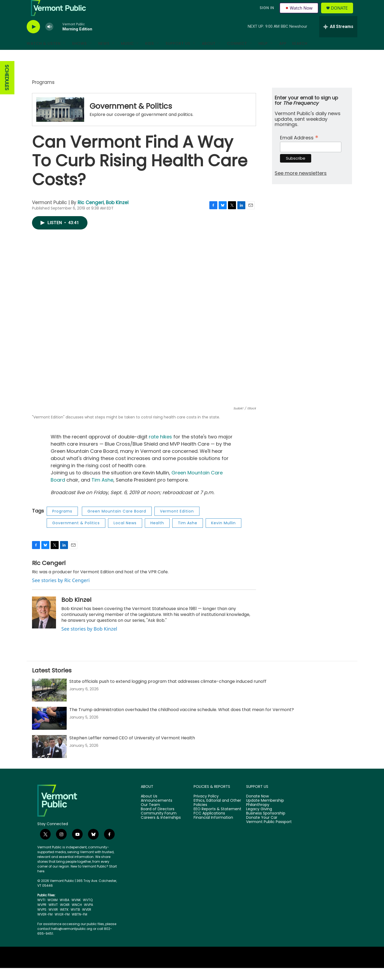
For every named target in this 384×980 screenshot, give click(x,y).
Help (263, 55)
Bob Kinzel (117, 215)
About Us (149, 808)
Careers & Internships (161, 830)
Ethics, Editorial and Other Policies (217, 815)
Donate (343, 14)
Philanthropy (258, 817)
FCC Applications (209, 825)
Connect (237, 55)
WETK (64, 921)
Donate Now (257, 808)
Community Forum (159, 825)
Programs (43, 94)
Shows (79, 55)
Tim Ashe (102, 492)
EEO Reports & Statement (217, 821)
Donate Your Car (262, 830)
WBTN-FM (79, 926)
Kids (150, 55)
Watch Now (300, 14)
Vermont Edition (177, 523)
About (209, 55)
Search (300, 55)
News (104, 55)
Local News (125, 535)
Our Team (150, 817)
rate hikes (160, 449)
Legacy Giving (259, 821)
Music (127, 55)
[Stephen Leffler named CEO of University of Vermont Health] (49, 759)
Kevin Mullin (223, 535)
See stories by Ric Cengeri (61, 592)
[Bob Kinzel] (44, 624)
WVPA (89, 917)
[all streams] (338, 39)
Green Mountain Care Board (117, 523)
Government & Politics (131, 118)
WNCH (77, 917)
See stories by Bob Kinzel (89, 641)
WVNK (76, 912)
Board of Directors (158, 821)
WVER (87, 921)
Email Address (299, 149)
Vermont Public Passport (269, 834)
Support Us (178, 55)
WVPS (42, 921)
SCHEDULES (7, 90)
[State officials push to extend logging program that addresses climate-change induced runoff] (49, 702)
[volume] (49, 39)
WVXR (53, 921)
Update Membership (265, 813)
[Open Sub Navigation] (65, 55)
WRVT (53, 917)
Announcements (157, 813)
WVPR (42, 917)
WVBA (65, 912)
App (283, 55)
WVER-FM (45, 926)
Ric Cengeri (91, 215)
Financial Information (213, 830)
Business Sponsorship (266, 825)
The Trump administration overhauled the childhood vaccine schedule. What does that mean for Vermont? (182, 722)
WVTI (41, 912)
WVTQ (88, 912)
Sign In (266, 14)
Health (157, 535)
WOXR (65, 917)
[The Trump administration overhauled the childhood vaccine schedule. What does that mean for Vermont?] (49, 730)
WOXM (53, 912)
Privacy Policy (206, 808)
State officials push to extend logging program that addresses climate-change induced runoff (168, 693)
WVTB (75, 921)
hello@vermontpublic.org (72, 941)
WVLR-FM (62, 926)
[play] (33, 39)
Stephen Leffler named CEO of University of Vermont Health (132, 750)
